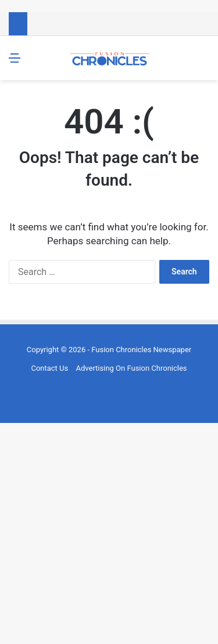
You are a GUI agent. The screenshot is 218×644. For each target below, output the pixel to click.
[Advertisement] (109, 532)
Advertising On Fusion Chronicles (131, 368)
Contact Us (49, 368)
